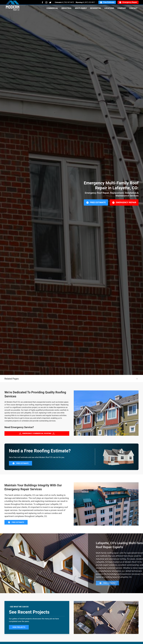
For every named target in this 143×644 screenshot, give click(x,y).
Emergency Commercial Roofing (37, 445)
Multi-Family (81, 8)
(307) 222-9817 (90, 2)
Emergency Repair (128, 2)
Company (122, 8)
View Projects (19, 638)
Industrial (67, 8)
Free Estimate (107, 2)
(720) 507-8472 (69, 2)
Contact (133, 8)
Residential (96, 8)
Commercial (52, 8)
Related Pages (12, 390)
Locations (109, 8)
